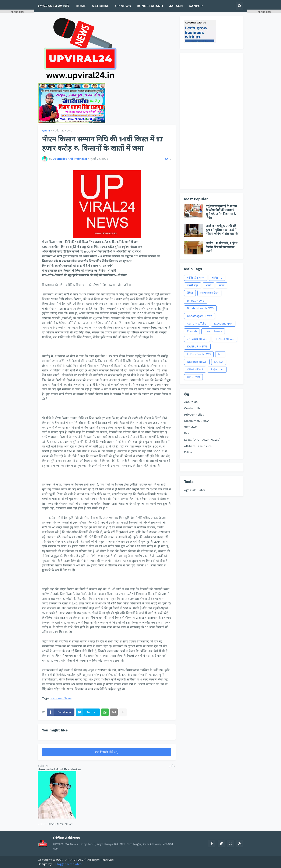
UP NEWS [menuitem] (123, 6)
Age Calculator (195, 490)
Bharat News (196, 301)
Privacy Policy (194, 415)
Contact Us (192, 408)
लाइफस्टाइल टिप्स (209, 293)
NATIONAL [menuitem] (101, 6)
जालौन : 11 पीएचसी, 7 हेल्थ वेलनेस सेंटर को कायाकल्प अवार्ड (222, 247)
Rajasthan (217, 369)
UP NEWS (193, 377)
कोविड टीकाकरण (196, 278)
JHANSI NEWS (224, 339)
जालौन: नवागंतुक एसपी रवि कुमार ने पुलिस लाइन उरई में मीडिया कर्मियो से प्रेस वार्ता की (222, 230)
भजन (222, 285)
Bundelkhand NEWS (200, 308)
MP (220, 354)
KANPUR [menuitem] (196, 6)
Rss (187, 433)
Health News (213, 331)
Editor (189, 452)
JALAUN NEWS (197, 339)
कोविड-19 (217, 278)
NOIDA (219, 362)
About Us (191, 402)
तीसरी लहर (193, 285)
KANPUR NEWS (197, 346)
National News (62, 131)
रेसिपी (190, 293)
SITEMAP (190, 427)
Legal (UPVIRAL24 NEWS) (202, 440)
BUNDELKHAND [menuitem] (150, 6)
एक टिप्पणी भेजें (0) (107, 752)
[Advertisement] (212, 121)
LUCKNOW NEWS (199, 354)
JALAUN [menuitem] (176, 6)
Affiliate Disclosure (198, 446)
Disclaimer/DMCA (197, 421)
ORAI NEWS (195, 369)
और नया (44, 766)
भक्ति (208, 285)
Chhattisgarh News (200, 316)
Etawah (192, 331)
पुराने (171, 766)
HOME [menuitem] (81, 6)
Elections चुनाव (223, 324)
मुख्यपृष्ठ (46, 131)
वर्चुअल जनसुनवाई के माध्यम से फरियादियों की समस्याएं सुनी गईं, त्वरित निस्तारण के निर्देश (221, 212)
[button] (240, 6)
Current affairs (197, 324)
